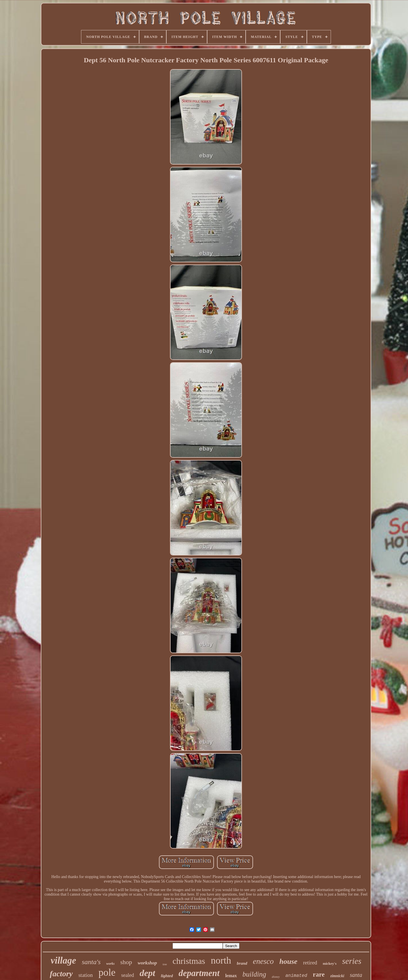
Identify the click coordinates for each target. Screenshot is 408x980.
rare (319, 974)
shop (126, 962)
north (221, 960)
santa (356, 975)
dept (147, 973)
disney (276, 977)
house (288, 961)
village (63, 960)
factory (61, 974)
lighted (167, 976)
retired (310, 963)
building (254, 974)
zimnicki (337, 976)
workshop (147, 963)
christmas (189, 961)
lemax (231, 976)
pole (107, 972)
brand (242, 963)
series (352, 961)
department (199, 973)
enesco (263, 961)
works (110, 964)
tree (165, 964)
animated (296, 976)
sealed (128, 975)
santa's (91, 962)
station (86, 975)
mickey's (330, 963)
